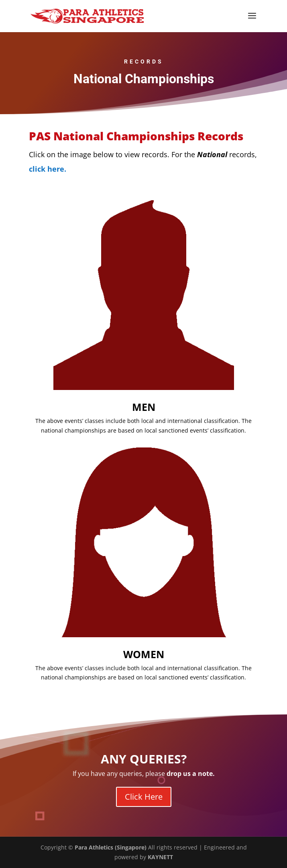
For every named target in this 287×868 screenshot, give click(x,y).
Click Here (144, 797)
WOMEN (144, 654)
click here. (48, 169)
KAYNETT (160, 857)
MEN (144, 407)
